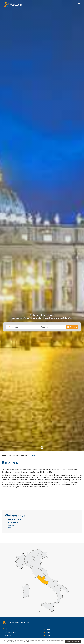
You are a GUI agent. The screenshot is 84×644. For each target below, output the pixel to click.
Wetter (11, 512)
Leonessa (49, 622)
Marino (48, 625)
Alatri (7, 616)
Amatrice (9, 622)
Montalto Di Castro (53, 631)
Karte (10, 515)
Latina (48, 619)
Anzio (7, 635)
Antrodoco (9, 631)
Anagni (8, 625)
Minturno (49, 628)
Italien (4, 455)
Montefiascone (51, 635)
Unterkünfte (13, 509)
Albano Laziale (11, 619)
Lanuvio (48, 616)
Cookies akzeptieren (73, 641)
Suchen (72, 327)
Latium (25, 455)
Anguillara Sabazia (12, 628)
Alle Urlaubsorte (15, 506)
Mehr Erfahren (49, 642)
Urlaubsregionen (14, 455)
